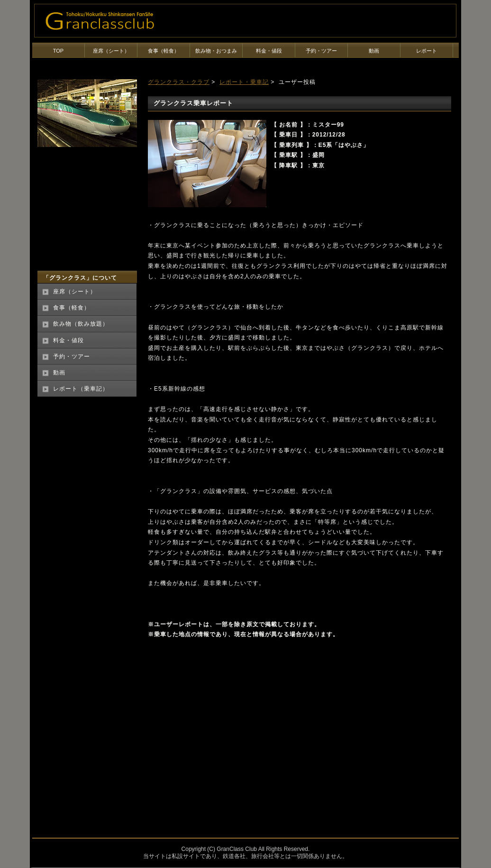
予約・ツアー (321, 51)
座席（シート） (111, 51)
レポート (427, 51)
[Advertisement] (227, 725)
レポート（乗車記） (81, 389)
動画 (374, 51)
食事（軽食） (164, 51)
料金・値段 (269, 51)
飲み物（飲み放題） (81, 324)
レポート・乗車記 (244, 82)
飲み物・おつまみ (216, 51)
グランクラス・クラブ (179, 82)
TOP (58, 51)
